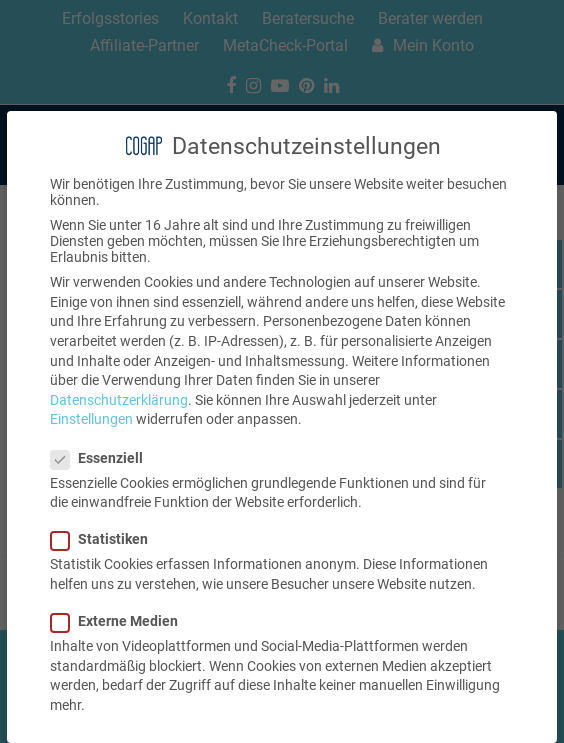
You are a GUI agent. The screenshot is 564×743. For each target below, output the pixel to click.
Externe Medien (120, 621)
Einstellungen (91, 419)
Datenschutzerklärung (119, 400)
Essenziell (103, 458)
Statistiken (105, 539)
